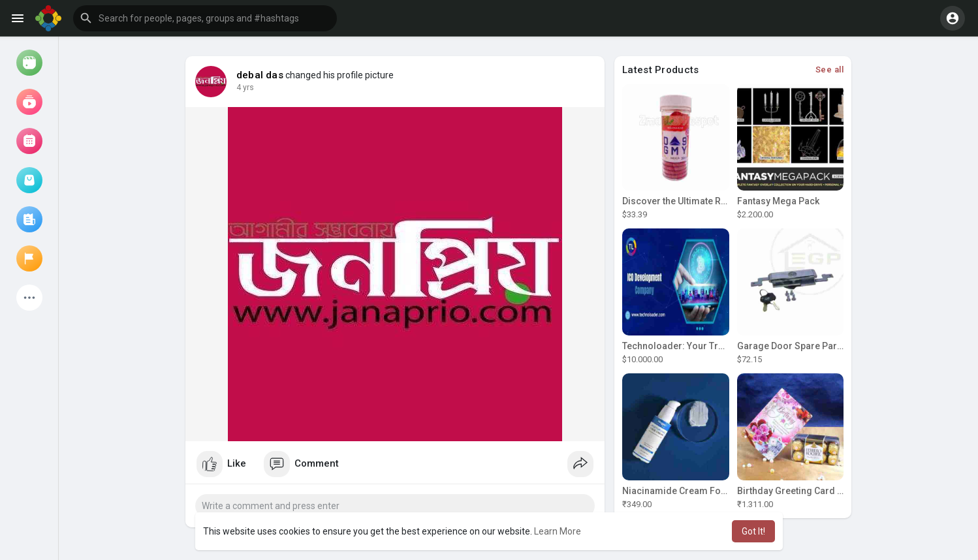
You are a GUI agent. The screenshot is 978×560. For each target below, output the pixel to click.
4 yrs (245, 87)
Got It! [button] (753, 531)
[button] (205, 18)
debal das (260, 75)
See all (830, 70)
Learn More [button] (558, 531)
